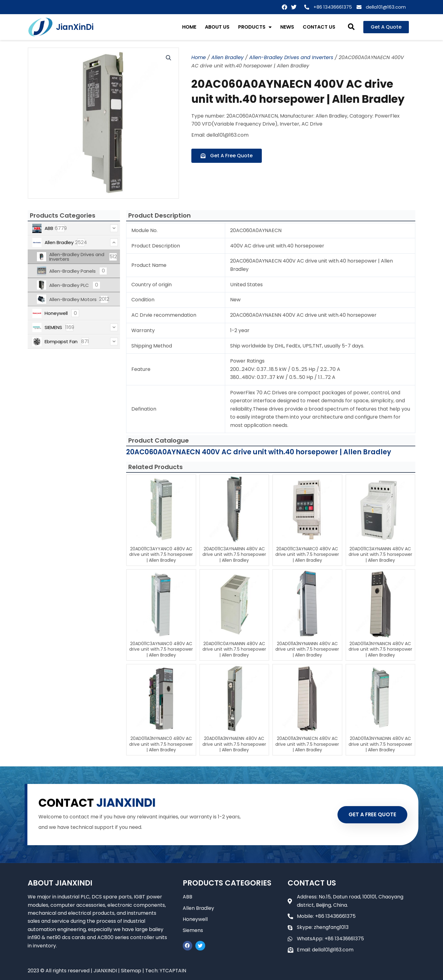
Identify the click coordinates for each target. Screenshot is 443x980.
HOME (189, 27)
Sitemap (131, 971)
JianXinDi (75, 27)
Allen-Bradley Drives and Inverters (291, 57)
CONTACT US (319, 27)
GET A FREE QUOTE (372, 814)
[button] (351, 27)
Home (199, 57)
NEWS (287, 27)
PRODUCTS (255, 27)
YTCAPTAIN (173, 971)
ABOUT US (217, 27)
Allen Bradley (227, 57)
